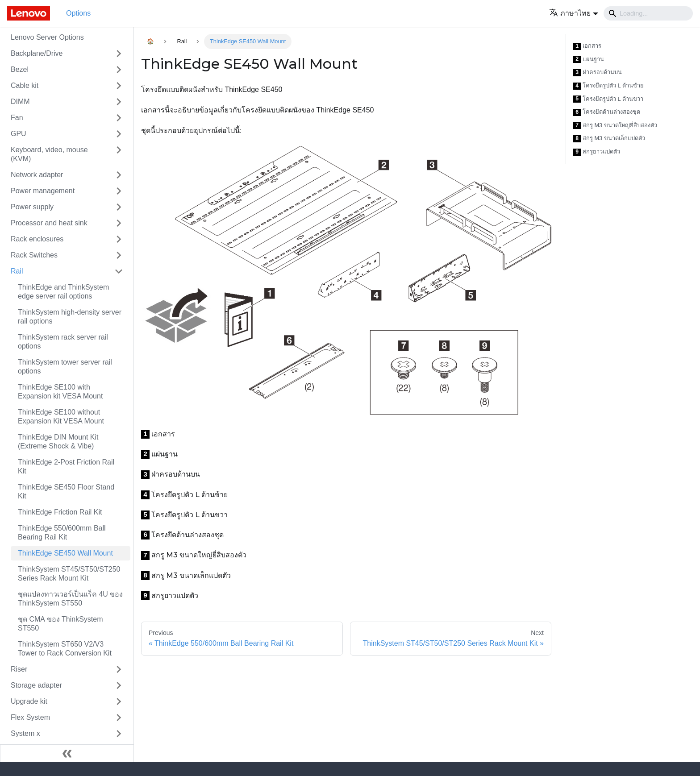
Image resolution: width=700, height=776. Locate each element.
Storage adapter (36, 685)
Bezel (20, 69)
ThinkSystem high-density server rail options (70, 317)
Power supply (32, 207)
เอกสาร (587, 46)
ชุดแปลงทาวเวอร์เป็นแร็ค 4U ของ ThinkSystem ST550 (70, 599)
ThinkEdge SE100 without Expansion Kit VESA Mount (61, 417)
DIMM (20, 102)
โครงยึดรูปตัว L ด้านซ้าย (608, 86)
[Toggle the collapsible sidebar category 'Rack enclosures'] (119, 239)
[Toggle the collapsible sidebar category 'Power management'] (119, 191)
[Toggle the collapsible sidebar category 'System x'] (119, 734)
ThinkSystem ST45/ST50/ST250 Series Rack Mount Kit (69, 574)
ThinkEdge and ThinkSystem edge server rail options (63, 292)
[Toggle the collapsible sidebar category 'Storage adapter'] (119, 685)
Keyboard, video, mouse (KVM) (49, 154)
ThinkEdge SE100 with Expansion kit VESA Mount (60, 392)
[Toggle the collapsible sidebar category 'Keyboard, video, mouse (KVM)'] (119, 154)
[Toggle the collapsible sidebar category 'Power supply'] (119, 207)
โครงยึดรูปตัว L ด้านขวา (608, 99)
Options (78, 13)
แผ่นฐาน (589, 60)
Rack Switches (34, 255)
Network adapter (37, 175)
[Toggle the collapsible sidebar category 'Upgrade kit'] (119, 701)
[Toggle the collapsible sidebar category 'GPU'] (119, 134)
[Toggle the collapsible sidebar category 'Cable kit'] (119, 86)
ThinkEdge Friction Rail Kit (60, 512)
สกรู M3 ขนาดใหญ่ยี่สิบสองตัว (615, 126)
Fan (17, 118)
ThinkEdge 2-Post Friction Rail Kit (66, 467)
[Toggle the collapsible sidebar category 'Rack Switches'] (119, 255)
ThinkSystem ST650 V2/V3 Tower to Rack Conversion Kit (65, 649)
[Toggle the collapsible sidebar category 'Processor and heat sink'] (119, 223)
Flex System (30, 717)
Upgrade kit (29, 701)
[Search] (648, 13)
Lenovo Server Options (47, 37)
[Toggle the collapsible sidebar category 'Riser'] (119, 669)
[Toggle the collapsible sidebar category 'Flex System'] (119, 718)
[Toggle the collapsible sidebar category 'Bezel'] (119, 70)
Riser (19, 669)
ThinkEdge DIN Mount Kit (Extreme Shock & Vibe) (58, 442)
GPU (19, 134)
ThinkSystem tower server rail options (65, 367)
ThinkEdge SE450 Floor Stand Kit (66, 492)
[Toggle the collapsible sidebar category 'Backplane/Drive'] (119, 54)
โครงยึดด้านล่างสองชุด (607, 112)
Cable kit (25, 85)
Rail (17, 271)
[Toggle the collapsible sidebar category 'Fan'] (119, 118)
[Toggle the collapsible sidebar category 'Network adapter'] (119, 175)
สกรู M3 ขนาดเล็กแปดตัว (609, 139)
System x (25, 733)
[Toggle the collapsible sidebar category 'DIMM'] (119, 102)
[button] (574, 13)
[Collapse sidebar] (67, 753)
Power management (43, 191)
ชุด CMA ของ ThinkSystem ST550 (60, 624)
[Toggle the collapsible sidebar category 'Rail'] (119, 271)
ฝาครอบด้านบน (598, 73)
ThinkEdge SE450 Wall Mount (65, 553)
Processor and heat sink (49, 223)
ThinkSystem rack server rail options (63, 342)
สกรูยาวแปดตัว (597, 152)
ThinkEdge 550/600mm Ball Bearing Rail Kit (62, 533)
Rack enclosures (37, 239)
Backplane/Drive (37, 53)
